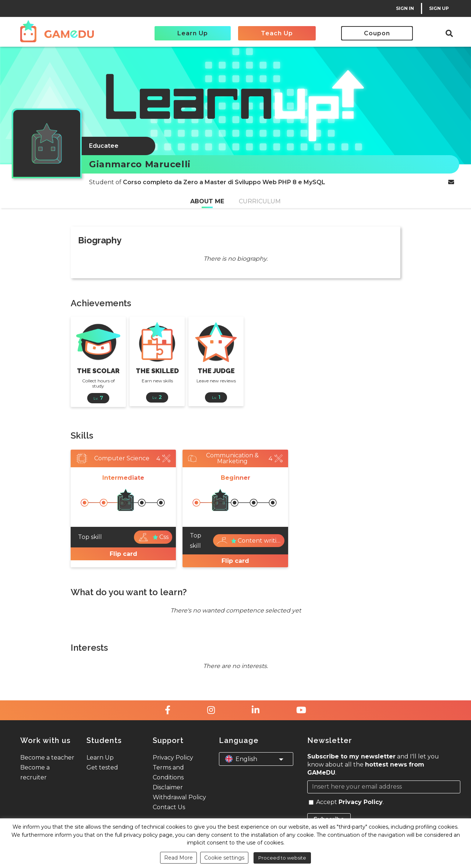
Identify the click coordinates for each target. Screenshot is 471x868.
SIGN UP (439, 8)
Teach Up (277, 33)
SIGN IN (405, 8)
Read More (178, 858)
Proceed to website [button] (282, 858)
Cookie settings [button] (224, 858)
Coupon (377, 33)
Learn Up (193, 33)
